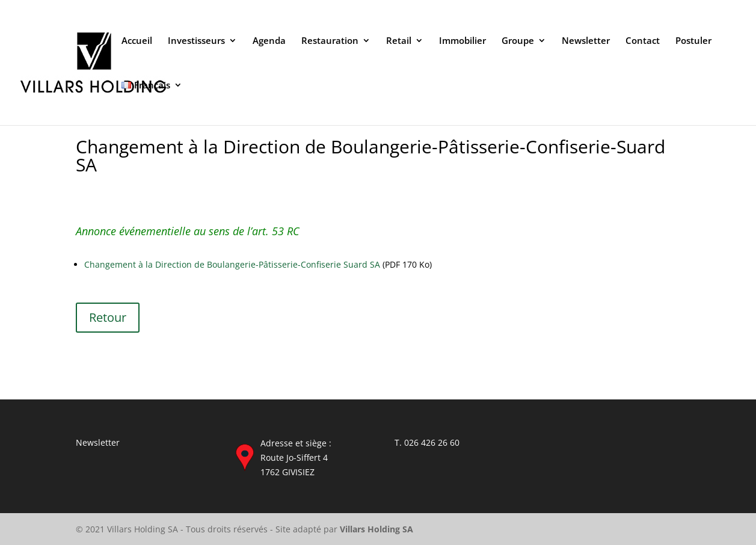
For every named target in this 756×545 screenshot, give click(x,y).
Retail (399, 41)
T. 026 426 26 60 (427, 442)
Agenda (269, 41)
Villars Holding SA (376, 529)
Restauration (330, 41)
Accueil (137, 41)
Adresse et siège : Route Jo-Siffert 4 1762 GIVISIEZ (296, 457)
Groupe (518, 41)
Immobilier (463, 41)
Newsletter (586, 41)
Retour (108, 317)
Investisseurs (196, 41)
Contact (643, 41)
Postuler (693, 41)
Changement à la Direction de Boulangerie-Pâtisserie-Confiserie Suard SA (232, 264)
